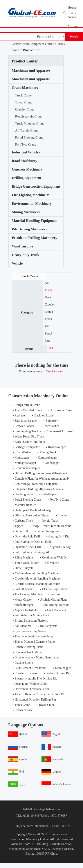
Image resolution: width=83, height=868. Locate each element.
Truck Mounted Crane (30, 123)
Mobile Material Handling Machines (37, 573)
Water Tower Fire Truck (29, 437)
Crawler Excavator (26, 673)
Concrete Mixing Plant (29, 647)
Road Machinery (24, 161)
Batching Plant (24, 494)
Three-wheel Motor (27, 563)
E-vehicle (53, 563)
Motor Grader (23, 600)
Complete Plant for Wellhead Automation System (45, 479)
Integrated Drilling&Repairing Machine (39, 489)
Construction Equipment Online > (34, 44)
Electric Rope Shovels (56, 589)
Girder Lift (21, 531)
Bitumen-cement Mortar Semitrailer (37, 657)
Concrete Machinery (27, 169)
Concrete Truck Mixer (28, 652)
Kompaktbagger (47, 458)
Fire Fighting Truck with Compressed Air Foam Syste (48, 431)
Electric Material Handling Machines (38, 584)
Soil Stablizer (23, 626)
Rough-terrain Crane (29, 116)
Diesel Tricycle (24, 568)
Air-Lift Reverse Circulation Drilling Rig (40, 694)
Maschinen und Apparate (31, 70)
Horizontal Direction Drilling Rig (35, 700)
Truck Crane (23, 95)
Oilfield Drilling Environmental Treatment (41, 473)
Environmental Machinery (32, 204)
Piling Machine (24, 558)
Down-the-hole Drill (27, 536)
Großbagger (52, 463)
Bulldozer (51, 421)
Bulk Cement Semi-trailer (31, 668)
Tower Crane (24, 102)
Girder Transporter (48, 531)
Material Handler (25, 505)
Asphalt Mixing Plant (53, 600)
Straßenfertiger (24, 605)
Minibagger (22, 458)
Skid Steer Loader (26, 421)
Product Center (73, 28)
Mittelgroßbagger (25, 463)
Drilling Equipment (27, 178)
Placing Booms (24, 663)
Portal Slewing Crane (29, 137)
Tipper (19, 526)
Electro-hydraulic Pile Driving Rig (36, 679)
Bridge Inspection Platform (31, 621)
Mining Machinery (26, 212)
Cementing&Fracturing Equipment (36, 484)
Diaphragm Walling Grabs (31, 684)
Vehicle (17, 263)
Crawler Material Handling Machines (38, 579)
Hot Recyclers (49, 626)
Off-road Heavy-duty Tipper (32, 515)
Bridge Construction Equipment (36, 186)
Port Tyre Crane (26, 144)
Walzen (55, 594)
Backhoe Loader (44, 415)
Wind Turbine (22, 246)
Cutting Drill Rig (59, 536)
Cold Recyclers (56, 610)
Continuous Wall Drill (56, 558)
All (47, 283)
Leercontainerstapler (27, 468)
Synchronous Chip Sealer (30, 631)
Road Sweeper (57, 447)
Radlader (20, 415)
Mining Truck (48, 452)
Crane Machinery (25, 88)
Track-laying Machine (28, 594)
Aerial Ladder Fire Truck (30, 442)
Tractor (62, 515)
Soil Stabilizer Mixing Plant (32, 615)
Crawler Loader (24, 426)
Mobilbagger (63, 668)
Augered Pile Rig (60, 547)
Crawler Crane (25, 109)
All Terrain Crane (27, 130)
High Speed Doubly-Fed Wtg (33, 510)
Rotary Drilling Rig (58, 673)
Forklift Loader (24, 589)
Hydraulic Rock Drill (28, 547)
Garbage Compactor (27, 447)
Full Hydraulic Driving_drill (32, 552)
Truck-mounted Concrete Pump (34, 636)
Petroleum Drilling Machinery (35, 238)
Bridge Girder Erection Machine (51, 526)
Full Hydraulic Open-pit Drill (33, 542)
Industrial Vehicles (26, 152)
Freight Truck (50, 521)
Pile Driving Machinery (30, 229)
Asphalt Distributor (27, 610)
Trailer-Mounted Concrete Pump (35, 642)
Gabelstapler (49, 494)
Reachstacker (51, 426)
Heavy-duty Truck (26, 255)
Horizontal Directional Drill (32, 689)
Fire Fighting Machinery (30, 195)
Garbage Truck (24, 521)
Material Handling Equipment (35, 221)
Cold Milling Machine (55, 605)
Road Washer (23, 452)
